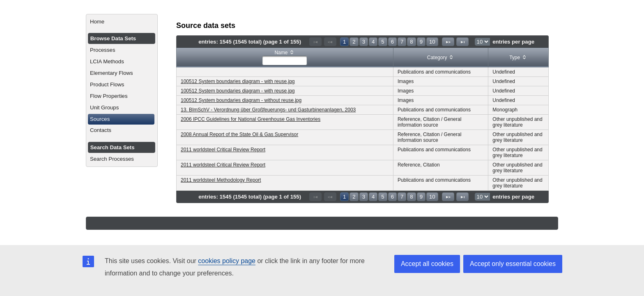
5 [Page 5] (383, 42)
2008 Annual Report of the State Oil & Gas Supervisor (239, 134)
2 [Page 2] (354, 42)
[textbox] (285, 60)
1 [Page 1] (344, 42)
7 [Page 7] (402, 42)
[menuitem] (122, 22)
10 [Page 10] (432, 42)
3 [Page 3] (364, 42)
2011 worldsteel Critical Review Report (223, 150)
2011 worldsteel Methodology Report (221, 180)
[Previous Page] (330, 42)
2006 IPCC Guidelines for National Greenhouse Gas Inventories (251, 119)
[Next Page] (448, 42)
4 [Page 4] (373, 42)
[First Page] (315, 42)
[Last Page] (462, 42)
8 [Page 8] (411, 42)
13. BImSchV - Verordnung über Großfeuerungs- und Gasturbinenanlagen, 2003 (268, 110)
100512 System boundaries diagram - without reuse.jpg (241, 100)
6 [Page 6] (392, 42)
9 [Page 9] (421, 42)
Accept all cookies (427, 264)
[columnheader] (285, 58)
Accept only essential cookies (513, 264)
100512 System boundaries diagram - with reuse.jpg (238, 81)
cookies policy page (227, 261)
